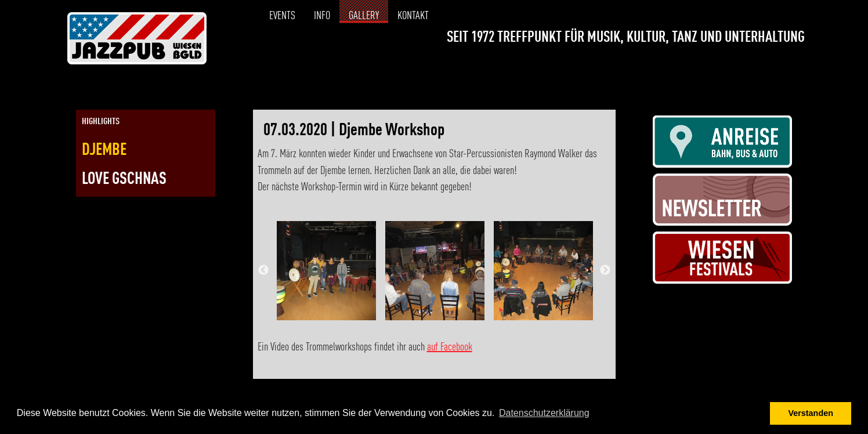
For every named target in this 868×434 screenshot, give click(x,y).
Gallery (364, 16)
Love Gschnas (124, 180)
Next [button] (605, 270)
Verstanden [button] (811, 413)
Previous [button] (263, 270)
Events (282, 16)
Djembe (104, 151)
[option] (326, 271)
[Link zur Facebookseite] (754, 67)
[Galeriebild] (326, 271)
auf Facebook (450, 348)
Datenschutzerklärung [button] (544, 413)
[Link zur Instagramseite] (775, 67)
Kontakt (413, 16)
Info (322, 16)
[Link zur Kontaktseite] (795, 67)
